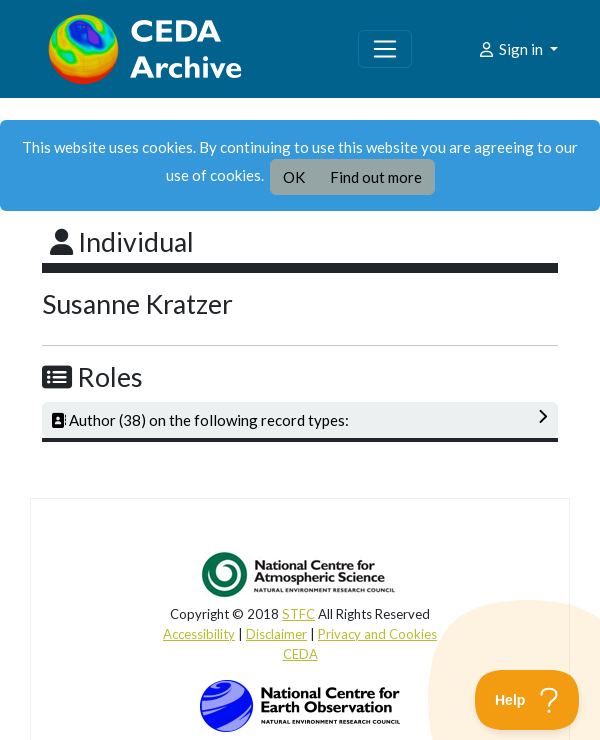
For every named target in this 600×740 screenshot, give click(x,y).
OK (294, 177)
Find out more (376, 177)
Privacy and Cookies (377, 634)
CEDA (300, 654)
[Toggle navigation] (385, 49)
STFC (298, 614)
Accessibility (199, 634)
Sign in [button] (511, 49)
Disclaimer (276, 634)
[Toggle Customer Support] (527, 700)
